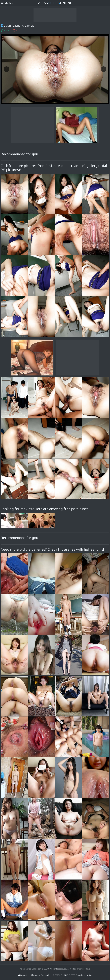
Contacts (23, 975)
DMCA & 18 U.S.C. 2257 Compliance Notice (72, 975)
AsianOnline (55, 3)
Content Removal (40, 975)
